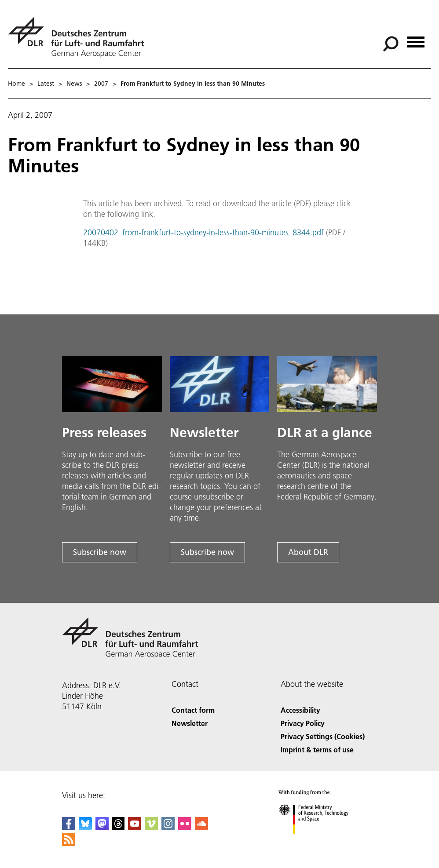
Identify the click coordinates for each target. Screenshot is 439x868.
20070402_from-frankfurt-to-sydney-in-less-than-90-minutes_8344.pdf (203, 232)
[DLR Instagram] (168, 827)
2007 (101, 84)
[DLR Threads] (118, 827)
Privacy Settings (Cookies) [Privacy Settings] (323, 736)
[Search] (391, 44)
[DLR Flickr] (185, 827)
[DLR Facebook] (69, 827)
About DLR (308, 552)
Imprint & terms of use (317, 749)
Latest (46, 84)
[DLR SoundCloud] (201, 827)
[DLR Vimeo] (151, 827)
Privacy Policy (303, 723)
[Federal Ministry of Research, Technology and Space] (321, 842)
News (74, 84)
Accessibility (300, 710)
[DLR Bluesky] (85, 827)
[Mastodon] (102, 827)
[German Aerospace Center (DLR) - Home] (80, 37)
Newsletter (190, 723)
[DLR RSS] (69, 843)
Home (16, 84)
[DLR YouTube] (135, 827)
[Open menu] (416, 39)
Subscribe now (100, 552)
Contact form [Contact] (193, 710)
